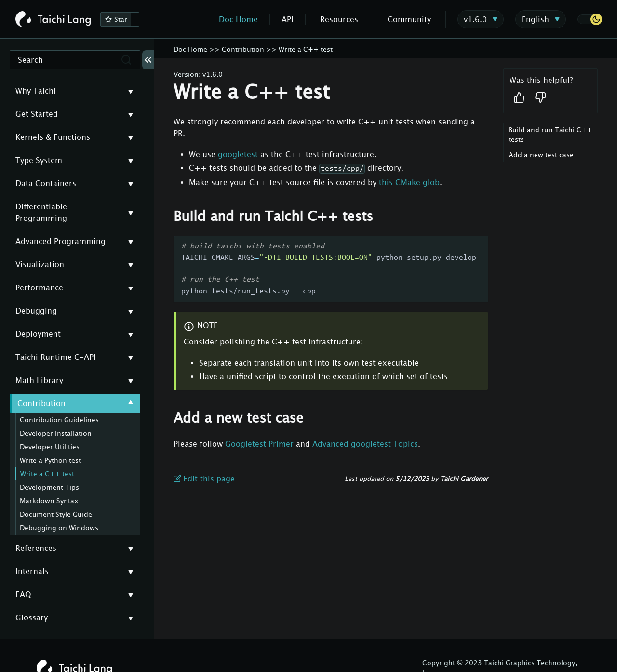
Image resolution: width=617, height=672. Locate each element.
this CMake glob (409, 182)
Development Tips (49, 487)
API (288, 19)
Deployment (38, 334)
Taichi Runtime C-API (56, 357)
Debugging (36, 311)
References (36, 548)
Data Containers (46, 183)
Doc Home (238, 19)
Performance (39, 288)
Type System (39, 160)
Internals (32, 571)
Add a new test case (541, 155)
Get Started (37, 114)
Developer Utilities (50, 446)
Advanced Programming (60, 241)
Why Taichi (36, 91)
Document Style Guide (56, 514)
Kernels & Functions (53, 137)
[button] (590, 19)
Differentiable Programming (41, 212)
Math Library (39, 380)
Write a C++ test (47, 473)
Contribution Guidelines (59, 419)
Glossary (32, 617)
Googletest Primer (259, 444)
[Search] (75, 60)
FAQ (23, 594)
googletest (238, 154)
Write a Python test (50, 460)
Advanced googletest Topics (365, 444)
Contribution (41, 403)
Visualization (40, 264)
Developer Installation (56, 433)
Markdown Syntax (49, 501)
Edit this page (204, 479)
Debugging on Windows (59, 528)
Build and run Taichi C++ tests (550, 134)
